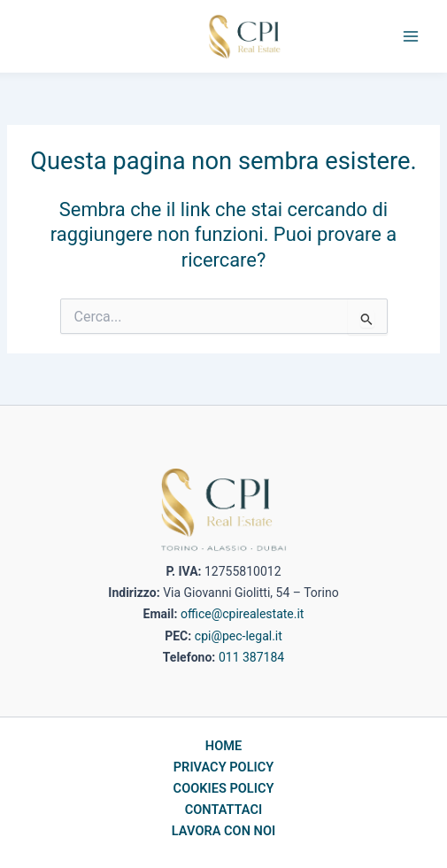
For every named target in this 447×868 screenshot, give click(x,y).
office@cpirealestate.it (242, 614)
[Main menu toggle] (411, 36)
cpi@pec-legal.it (239, 636)
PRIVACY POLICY (223, 767)
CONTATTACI (223, 810)
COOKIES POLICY (224, 788)
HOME (223, 746)
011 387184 (251, 657)
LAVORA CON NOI (223, 831)
